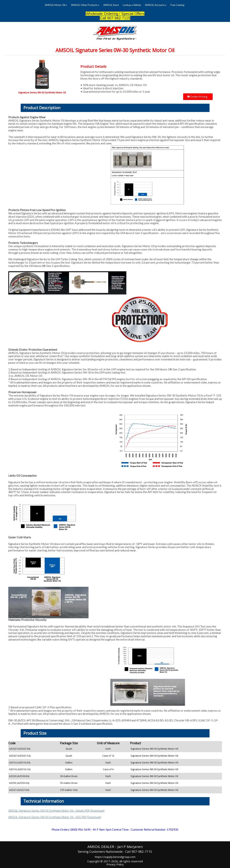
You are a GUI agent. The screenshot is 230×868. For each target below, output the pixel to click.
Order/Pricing (197, 97)
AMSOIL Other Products (85, 5)
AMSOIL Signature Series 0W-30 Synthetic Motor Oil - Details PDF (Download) (56, 811)
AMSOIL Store (111, 5)
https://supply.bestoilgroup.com (115, 857)
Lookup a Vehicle (132, 5)
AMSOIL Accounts (156, 5)
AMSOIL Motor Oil (56, 5)
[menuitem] (56, 5)
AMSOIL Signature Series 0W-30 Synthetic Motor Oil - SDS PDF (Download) (55, 817)
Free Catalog (177, 5)
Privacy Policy (115, 864)
